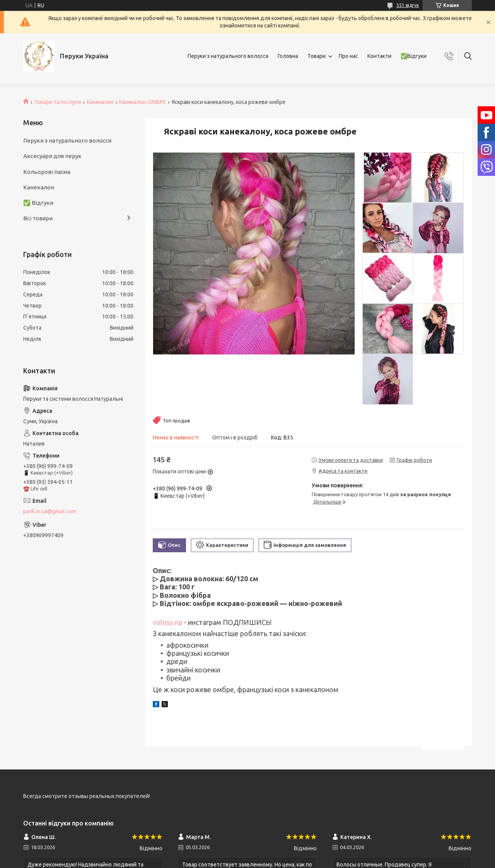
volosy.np (168, 622)
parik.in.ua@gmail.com (50, 511)
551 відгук (408, 5)
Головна (288, 56)
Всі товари (38, 218)
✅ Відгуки (38, 203)
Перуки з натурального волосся (228, 56)
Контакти (379, 56)
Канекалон (100, 102)
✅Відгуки (414, 56)
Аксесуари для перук (52, 156)
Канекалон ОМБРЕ (143, 102)
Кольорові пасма (47, 172)
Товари (317, 56)
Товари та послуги (57, 102)
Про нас (348, 56)
